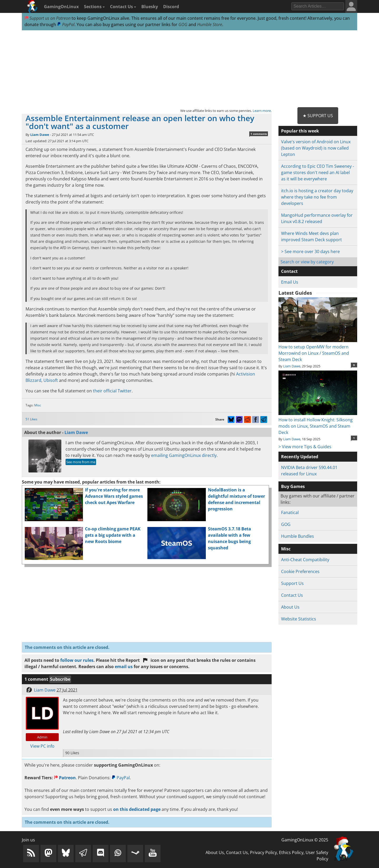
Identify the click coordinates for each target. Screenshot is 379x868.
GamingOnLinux (61, 7)
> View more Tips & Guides (305, 447)
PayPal (66, 24)
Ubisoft (51, 380)
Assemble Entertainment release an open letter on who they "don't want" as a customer (140, 122)
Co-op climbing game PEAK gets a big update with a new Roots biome (113, 535)
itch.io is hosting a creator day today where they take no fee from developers (317, 197)
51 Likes (31, 419)
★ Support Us (318, 116)
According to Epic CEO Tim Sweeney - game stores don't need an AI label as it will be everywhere (318, 172)
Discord (171, 7)
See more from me (81, 462)
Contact (289, 271)
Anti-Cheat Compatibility (305, 560)
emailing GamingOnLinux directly (184, 455)
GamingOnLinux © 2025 (305, 840)
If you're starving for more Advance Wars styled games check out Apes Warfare (114, 496)
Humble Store (210, 24)
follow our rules (77, 660)
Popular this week (300, 131)
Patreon (65, 778)
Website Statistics (299, 619)
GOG (183, 24)
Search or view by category (307, 262)
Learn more (262, 111)
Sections (94, 7)
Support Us (292, 583)
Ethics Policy (291, 852)
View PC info (42, 746)
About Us (290, 607)
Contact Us (123, 7)
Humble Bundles (298, 536)
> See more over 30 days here (310, 251)
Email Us (290, 282)
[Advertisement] (189, 69)
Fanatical (290, 512)
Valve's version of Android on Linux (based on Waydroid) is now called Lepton (316, 148)
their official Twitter (112, 391)
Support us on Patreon (48, 18)
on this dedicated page (137, 809)
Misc (38, 405)
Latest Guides (295, 293)
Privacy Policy (263, 852)
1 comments (259, 134)
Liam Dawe (40, 135)
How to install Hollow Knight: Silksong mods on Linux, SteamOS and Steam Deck (318, 423)
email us (124, 667)
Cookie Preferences (300, 571)
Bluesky (150, 7)
